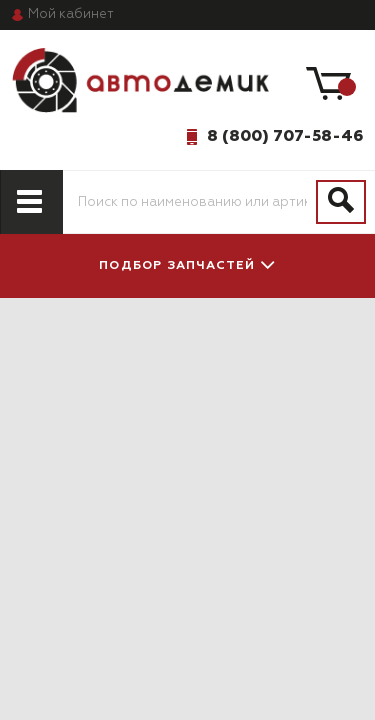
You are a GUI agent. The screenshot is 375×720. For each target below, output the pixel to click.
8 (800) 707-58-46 (285, 136)
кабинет (71, 14)
